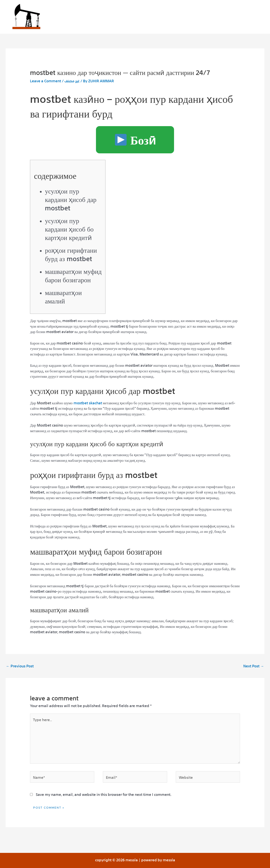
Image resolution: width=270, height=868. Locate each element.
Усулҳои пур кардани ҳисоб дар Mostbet (71, 199)
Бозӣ (135, 139)
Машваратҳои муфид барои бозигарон (73, 275)
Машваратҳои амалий (63, 296)
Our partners (169, 18)
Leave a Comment (46, 80)
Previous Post (20, 666)
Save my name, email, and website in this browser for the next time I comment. (104, 794)
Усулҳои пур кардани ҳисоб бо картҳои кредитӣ (69, 228)
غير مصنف (72, 80)
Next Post (254, 666)
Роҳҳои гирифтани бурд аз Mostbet (71, 254)
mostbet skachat (88, 402)
